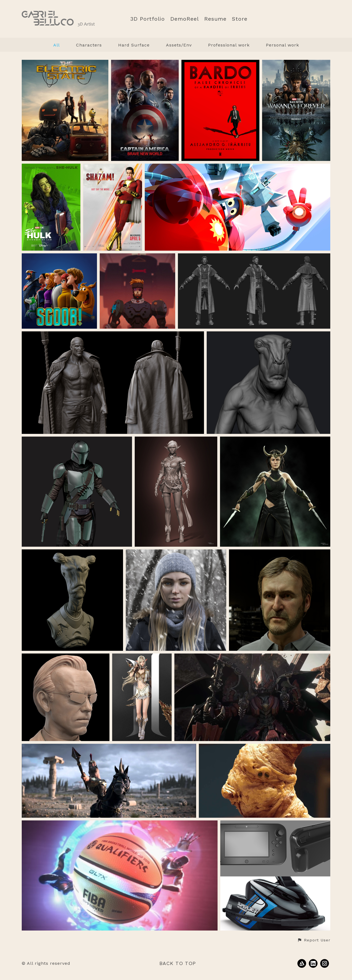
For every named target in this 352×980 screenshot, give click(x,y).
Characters (89, 45)
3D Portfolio (147, 19)
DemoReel (185, 19)
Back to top (178, 963)
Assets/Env (179, 45)
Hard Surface (134, 45)
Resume (215, 19)
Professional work (229, 45)
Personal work (282, 45)
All (56, 45)
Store (240, 19)
